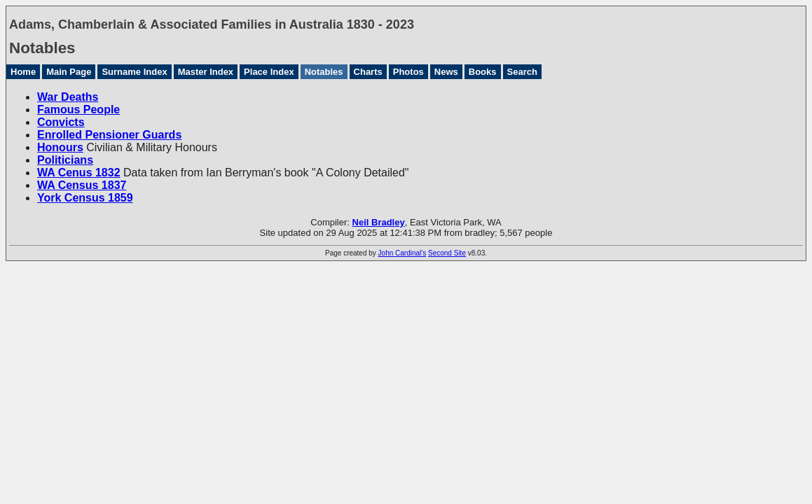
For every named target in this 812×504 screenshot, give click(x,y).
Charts (368, 72)
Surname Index (134, 72)
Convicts (61, 122)
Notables (324, 72)
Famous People (78, 110)
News (446, 72)
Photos (408, 72)
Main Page (69, 72)
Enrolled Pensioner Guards (109, 135)
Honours (60, 147)
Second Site (447, 253)
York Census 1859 (85, 198)
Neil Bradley (379, 222)
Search (522, 72)
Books (483, 72)
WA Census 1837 (82, 185)
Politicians (65, 160)
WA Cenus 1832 (79, 173)
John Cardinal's (402, 253)
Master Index (206, 72)
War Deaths (68, 97)
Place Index (269, 72)
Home (23, 72)
